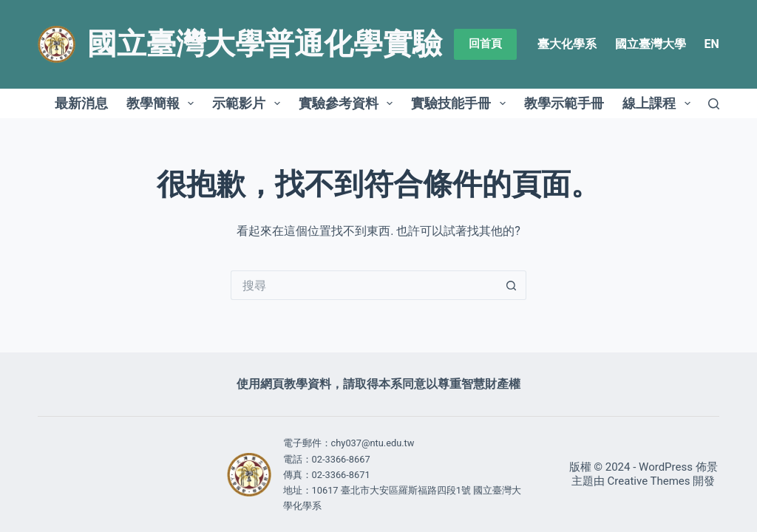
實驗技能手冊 (461, 103)
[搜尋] (714, 104)
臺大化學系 (567, 44)
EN (712, 44)
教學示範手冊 (564, 103)
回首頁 (485, 44)
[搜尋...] (364, 285)
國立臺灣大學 (651, 44)
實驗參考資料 (349, 103)
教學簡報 (163, 103)
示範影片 (249, 103)
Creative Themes (649, 481)
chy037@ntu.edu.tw (373, 443)
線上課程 (659, 103)
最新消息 (81, 103)
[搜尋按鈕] (512, 285)
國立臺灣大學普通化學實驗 (265, 44)
